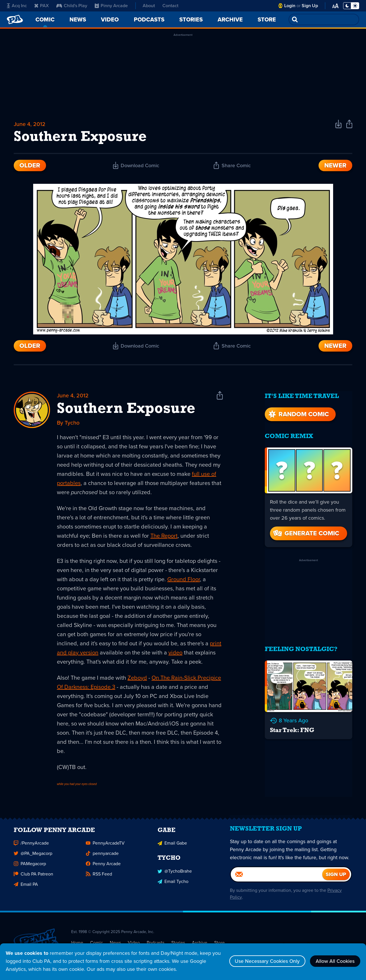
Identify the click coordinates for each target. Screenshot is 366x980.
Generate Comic (306, 532)
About (149, 6)
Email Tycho (173, 885)
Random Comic (298, 413)
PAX (42, 6)
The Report (164, 537)
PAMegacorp (30, 868)
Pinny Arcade (111, 6)
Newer (335, 166)
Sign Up (310, 6)
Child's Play (72, 6)
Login (290, 6)
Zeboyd (137, 679)
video (175, 653)
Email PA (26, 889)
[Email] (277, 880)
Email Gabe (172, 847)
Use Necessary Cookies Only (265, 961)
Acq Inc (17, 6)
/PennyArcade (31, 847)
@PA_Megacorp (33, 858)
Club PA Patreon (33, 878)
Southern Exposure (126, 410)
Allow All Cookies (335, 961)
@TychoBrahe (175, 875)
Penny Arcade (103, 868)
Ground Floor (184, 580)
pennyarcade (102, 858)
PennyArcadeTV (105, 847)
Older (30, 166)
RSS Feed (99, 878)
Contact (170, 6)
